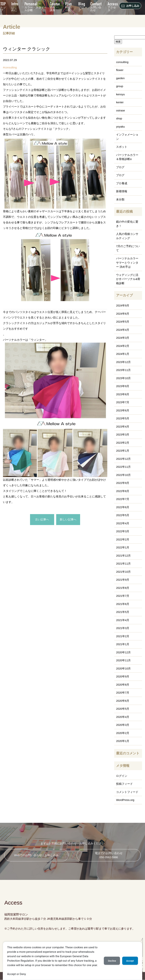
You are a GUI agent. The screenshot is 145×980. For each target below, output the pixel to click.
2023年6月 (123, 410)
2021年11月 (123, 564)
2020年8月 (123, 685)
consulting (11, 67)
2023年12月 (123, 362)
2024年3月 (123, 338)
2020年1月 (123, 741)
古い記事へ (42, 520)
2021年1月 (123, 644)
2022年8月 (123, 491)
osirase (121, 110)
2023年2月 (123, 443)
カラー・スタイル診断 (34, 6)
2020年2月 (123, 733)
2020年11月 (123, 660)
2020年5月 (123, 709)
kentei (120, 102)
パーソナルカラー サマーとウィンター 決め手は (127, 263)
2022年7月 (123, 499)
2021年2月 (123, 636)
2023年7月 (123, 402)
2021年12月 (123, 556)
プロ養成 (122, 183)
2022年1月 (123, 547)
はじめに (15, 6)
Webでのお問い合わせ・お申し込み (36, 855)
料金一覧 (68, 6)
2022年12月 (123, 459)
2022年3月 (123, 531)
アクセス (113, 6)
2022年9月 (123, 483)
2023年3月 (123, 434)
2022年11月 (123, 467)
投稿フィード (124, 784)
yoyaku (121, 127)
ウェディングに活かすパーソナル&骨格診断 (128, 279)
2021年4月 (123, 620)
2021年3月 (123, 628)
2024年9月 (123, 305)
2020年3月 (123, 725)
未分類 (120, 199)
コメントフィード (127, 792)
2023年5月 (123, 418)
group (120, 86)
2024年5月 (123, 322)
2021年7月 (123, 596)
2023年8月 (123, 394)
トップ (3, 6)
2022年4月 (123, 523)
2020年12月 (123, 652)
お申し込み (131, 6)
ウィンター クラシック (27, 49)
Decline (112, 961)
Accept (130, 961)
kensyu (121, 94)
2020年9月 (123, 676)
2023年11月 (123, 370)
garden (120, 78)
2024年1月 (123, 354)
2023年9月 (123, 386)
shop (119, 118)
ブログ (81, 6)
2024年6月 (123, 314)
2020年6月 (123, 701)
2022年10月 (123, 475)
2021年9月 (123, 580)
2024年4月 (123, 330)
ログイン (122, 776)
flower (120, 70)
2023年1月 (123, 451)
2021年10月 (123, 572)
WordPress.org (125, 800)
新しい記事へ (68, 520)
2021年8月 (123, 588)
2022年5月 (123, 515)
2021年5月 (123, 612)
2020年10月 (123, 668)
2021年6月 (123, 604)
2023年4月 (123, 427)
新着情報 (122, 191)
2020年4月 (123, 717)
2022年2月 (123, 539)
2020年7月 (123, 693)
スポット (122, 147)
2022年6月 (123, 507)
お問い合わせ (96, 6)
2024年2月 (123, 346)
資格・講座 (55, 6)
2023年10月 (123, 378)
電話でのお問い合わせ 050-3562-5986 (109, 855)
